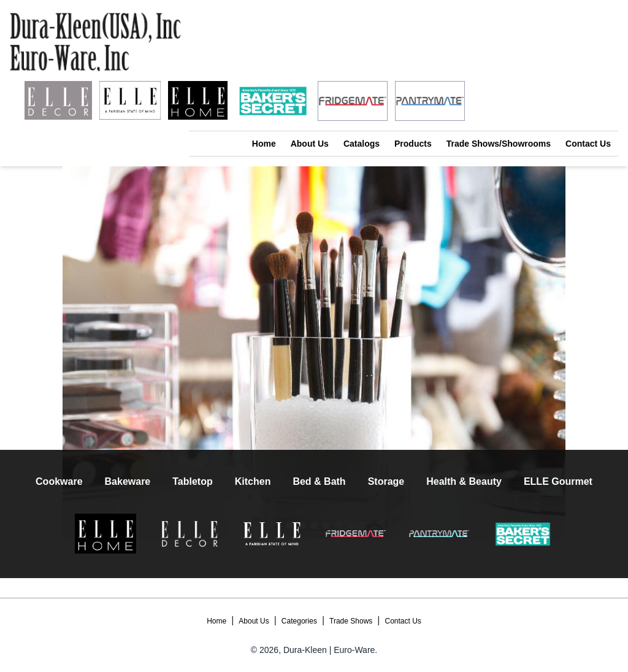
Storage (386, 481)
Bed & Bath (319, 481)
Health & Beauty (464, 481)
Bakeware (128, 481)
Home (264, 144)
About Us (310, 144)
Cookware (59, 481)
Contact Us (588, 144)
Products (413, 144)
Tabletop (192, 481)
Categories (299, 621)
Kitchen (253, 481)
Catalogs (362, 144)
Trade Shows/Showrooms (499, 144)
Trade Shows (351, 621)
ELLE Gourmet (558, 481)
